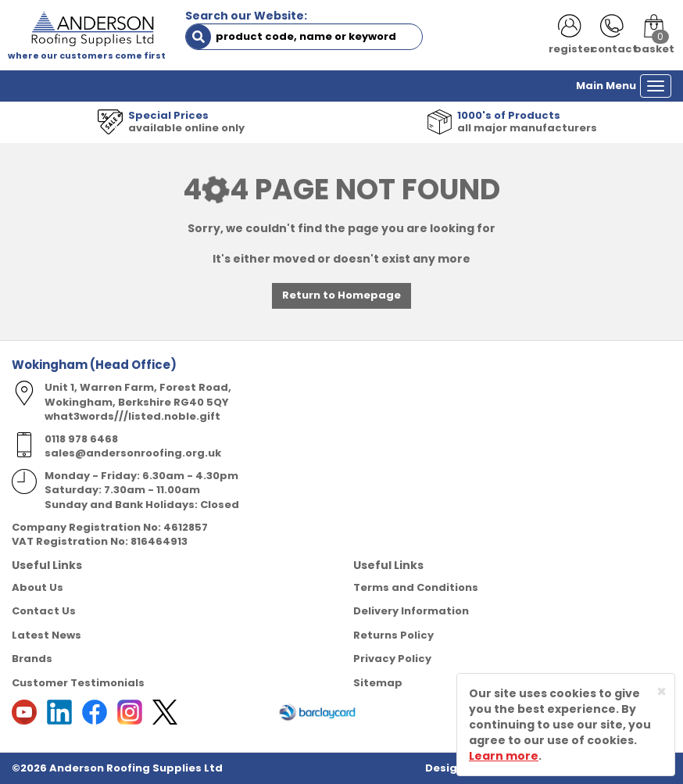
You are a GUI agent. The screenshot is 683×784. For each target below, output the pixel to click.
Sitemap (378, 683)
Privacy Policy (392, 659)
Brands (32, 659)
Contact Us (44, 611)
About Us (38, 587)
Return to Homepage (341, 295)
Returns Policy (393, 635)
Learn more (504, 756)
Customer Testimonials (78, 683)
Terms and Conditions (416, 587)
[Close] (662, 691)
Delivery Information (411, 611)
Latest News (46, 635)
